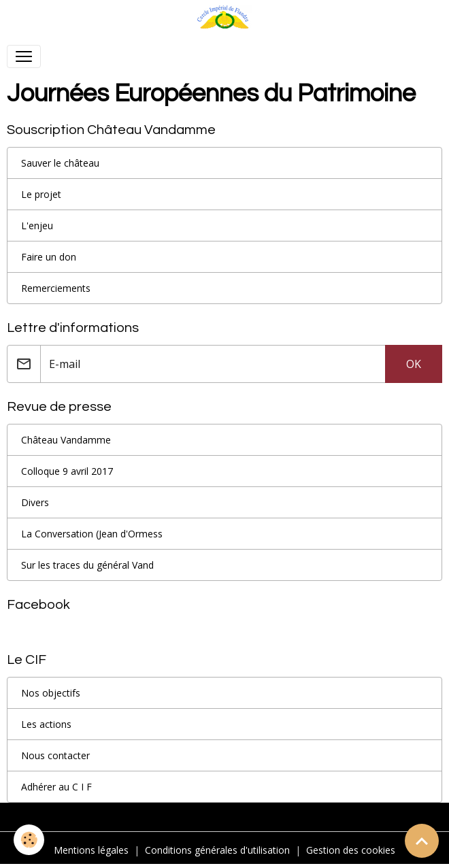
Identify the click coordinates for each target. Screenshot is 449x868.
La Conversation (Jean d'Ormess (92, 534)
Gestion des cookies (351, 850)
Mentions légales (91, 850)
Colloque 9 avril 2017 (67, 471)
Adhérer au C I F (56, 787)
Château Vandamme (66, 440)
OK (414, 364)
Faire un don (49, 257)
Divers (35, 502)
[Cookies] (29, 840)
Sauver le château (60, 163)
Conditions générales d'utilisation (217, 850)
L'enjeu (37, 226)
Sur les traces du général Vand (87, 565)
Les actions (46, 724)
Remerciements (56, 288)
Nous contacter (55, 755)
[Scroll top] (422, 841)
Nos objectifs (51, 693)
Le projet (41, 194)
